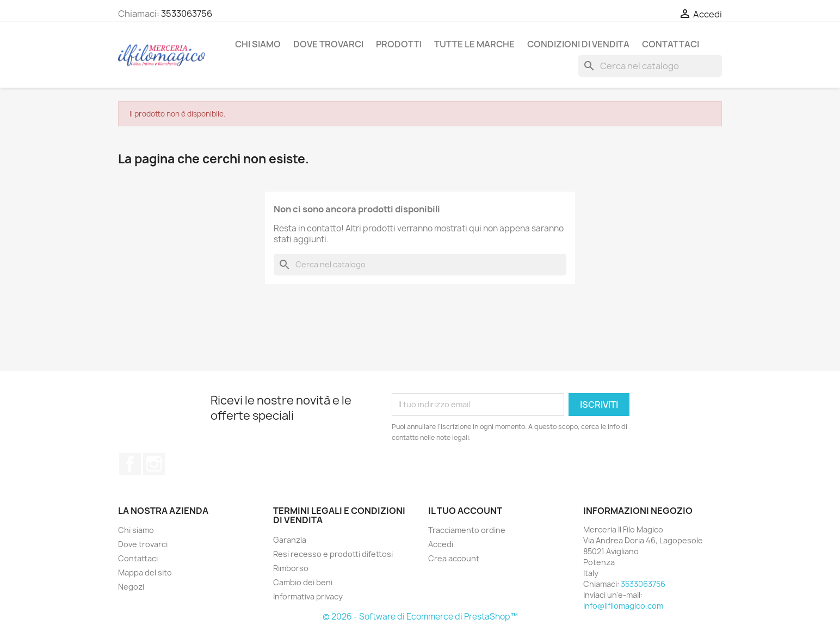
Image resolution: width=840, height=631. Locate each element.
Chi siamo (258, 44)
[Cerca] (650, 66)
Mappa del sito (145, 572)
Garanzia (290, 540)
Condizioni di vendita (578, 44)
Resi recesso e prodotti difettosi (333, 554)
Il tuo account (465, 511)
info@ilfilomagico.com (623, 606)
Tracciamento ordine (467, 530)
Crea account (454, 558)
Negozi (131, 587)
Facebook (130, 464)
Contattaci (671, 44)
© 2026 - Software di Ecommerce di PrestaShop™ (420, 617)
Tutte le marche (474, 44)
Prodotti (399, 44)
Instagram (154, 464)
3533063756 (187, 14)
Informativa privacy (308, 596)
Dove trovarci (328, 44)
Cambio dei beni (303, 582)
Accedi (441, 544)
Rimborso (291, 568)
